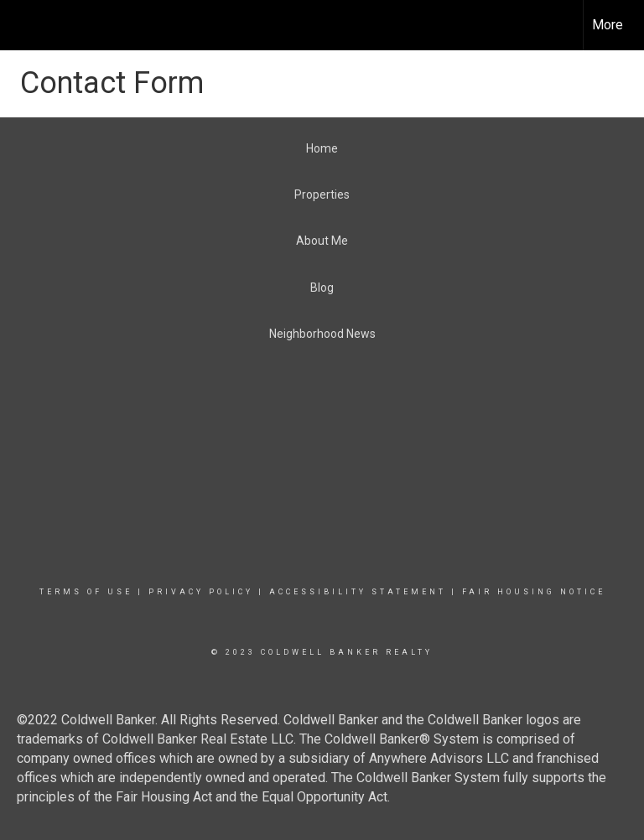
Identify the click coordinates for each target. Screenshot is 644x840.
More (608, 25)
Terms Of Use (86, 592)
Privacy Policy (201, 592)
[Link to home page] (21, 25)
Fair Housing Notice (534, 592)
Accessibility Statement (358, 592)
